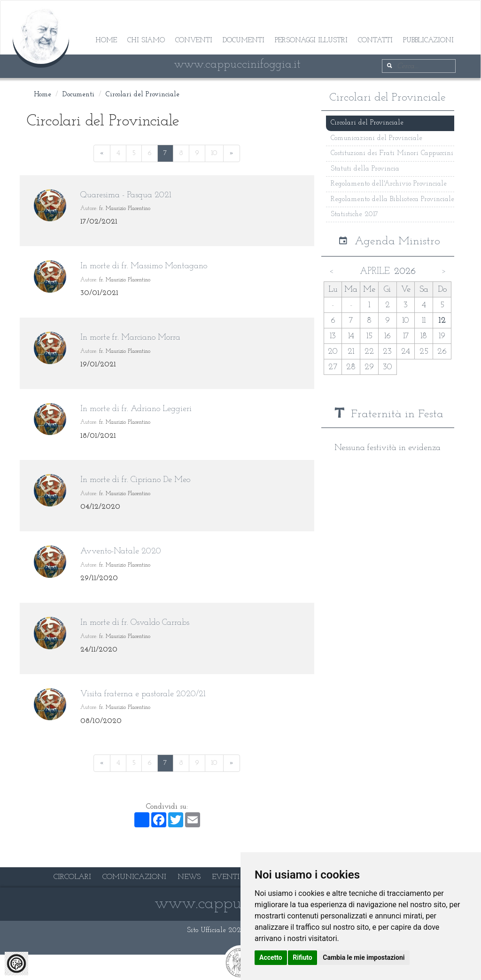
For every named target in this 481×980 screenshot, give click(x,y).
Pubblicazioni (428, 41)
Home (106, 41)
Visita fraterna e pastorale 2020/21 (143, 694)
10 (214, 153)
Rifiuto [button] (303, 957)
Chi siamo (146, 41)
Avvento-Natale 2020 (121, 551)
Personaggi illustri (311, 41)
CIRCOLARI (72, 877)
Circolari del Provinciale (143, 95)
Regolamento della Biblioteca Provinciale (392, 199)
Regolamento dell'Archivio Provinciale (389, 184)
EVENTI (226, 877)
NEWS (189, 877)
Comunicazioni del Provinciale (376, 138)
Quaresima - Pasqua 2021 (126, 195)
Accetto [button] (271, 957)
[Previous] (102, 153)
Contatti (375, 41)
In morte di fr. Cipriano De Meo (135, 480)
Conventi (194, 41)
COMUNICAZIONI (134, 877)
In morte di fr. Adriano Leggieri (136, 409)
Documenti (244, 41)
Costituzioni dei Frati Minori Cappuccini (392, 153)
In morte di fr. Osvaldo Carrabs (135, 623)
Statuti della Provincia (365, 169)
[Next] (232, 153)
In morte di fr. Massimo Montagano (144, 266)
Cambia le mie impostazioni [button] (364, 957)
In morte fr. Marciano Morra (130, 338)
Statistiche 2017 (354, 214)
